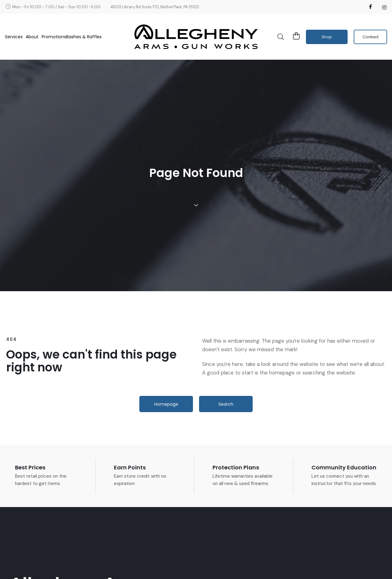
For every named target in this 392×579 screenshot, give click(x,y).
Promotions (54, 37)
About (34, 37)
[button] (281, 37)
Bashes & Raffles (84, 37)
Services (15, 37)
